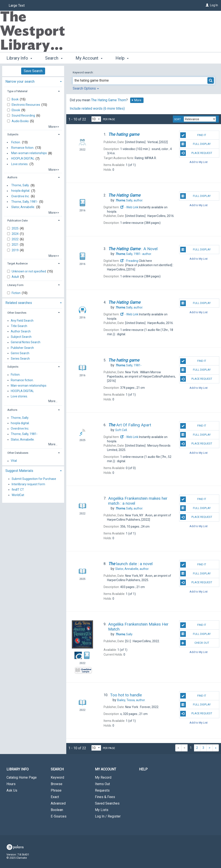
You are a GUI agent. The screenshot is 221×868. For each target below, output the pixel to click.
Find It (193, 135)
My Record (103, 777)
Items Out (102, 784)
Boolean (57, 810)
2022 (15, 239)
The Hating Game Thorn (109, 100)
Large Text (17, 6)
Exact (55, 797)
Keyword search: (83, 72)
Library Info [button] (19, 58)
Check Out (195, 643)
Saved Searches (107, 803)
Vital (14, 461)
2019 (15, 250)
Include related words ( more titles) (97, 108)
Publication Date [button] (17, 221)
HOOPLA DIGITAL (23, 159)
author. (129, 200)
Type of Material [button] (17, 91)
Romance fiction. (23, 148)
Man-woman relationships (29, 153)
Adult (16, 277)
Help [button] (122, 58)
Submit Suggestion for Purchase (34, 479)
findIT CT (18, 490)
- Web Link (129, 207)
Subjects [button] (13, 134)
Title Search (19, 326)
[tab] (33, 81)
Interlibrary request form (28, 484)
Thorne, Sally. (20, 185)
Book (15, 99)
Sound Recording (24, 115)
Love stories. (20, 164)
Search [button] (54, 58)
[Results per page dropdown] (96, 119)
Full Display (195, 144)
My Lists (102, 810)
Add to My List (199, 162)
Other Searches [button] (17, 313)
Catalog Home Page (22, 777)
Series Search (20, 359)
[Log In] (207, 5)
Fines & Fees (105, 797)
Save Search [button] (33, 71)
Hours (11, 784)
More (136, 100)
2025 (15, 228)
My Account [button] (89, 58)
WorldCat (18, 495)
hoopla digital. (21, 191)
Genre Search (20, 353)
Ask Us (12, 790)
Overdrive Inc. (20, 196)
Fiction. (16, 142)
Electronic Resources (26, 105)
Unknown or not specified (29, 271)
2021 (15, 245)
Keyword (57, 777)
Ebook (16, 110)
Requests (102, 790)
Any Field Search (22, 321)
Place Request (196, 153)
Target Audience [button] (17, 263)
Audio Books (21, 121)
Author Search (21, 331)
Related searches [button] (19, 303)
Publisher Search (22, 348)
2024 (15, 234)
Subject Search (21, 337)
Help (143, 769)
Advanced (58, 803)
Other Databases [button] (18, 453)
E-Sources (59, 816)
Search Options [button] (86, 88)
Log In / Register (108, 816)
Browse (57, 784)
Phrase (56, 790)
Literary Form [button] (15, 285)
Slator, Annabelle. (23, 207)
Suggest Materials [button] (19, 471)
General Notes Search (26, 342)
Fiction (16, 293)
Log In (214, 5)
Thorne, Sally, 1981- (25, 202)
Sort (178, 119)
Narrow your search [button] (20, 81)
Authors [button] (12, 177)
